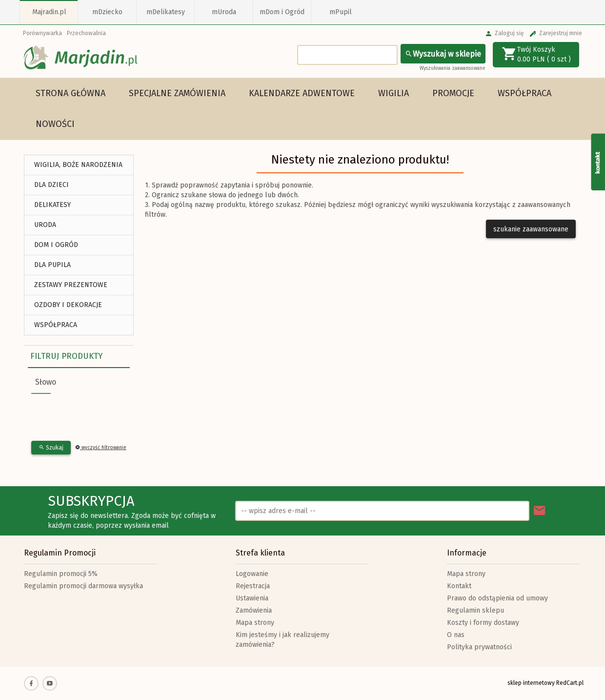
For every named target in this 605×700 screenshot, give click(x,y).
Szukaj (51, 448)
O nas (456, 635)
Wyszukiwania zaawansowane (453, 68)
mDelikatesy (166, 12)
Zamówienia (254, 610)
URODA (45, 225)
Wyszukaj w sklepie (443, 54)
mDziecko (107, 12)
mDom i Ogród (282, 12)
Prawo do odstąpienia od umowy (497, 598)
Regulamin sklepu (475, 610)
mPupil (341, 12)
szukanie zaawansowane (531, 229)
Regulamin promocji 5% (61, 574)
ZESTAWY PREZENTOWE (71, 285)
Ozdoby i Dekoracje (68, 305)
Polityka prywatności (479, 647)
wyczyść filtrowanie (101, 448)
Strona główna (71, 93)
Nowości (55, 124)
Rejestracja (253, 586)
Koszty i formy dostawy (483, 623)
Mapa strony (255, 623)
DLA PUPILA (52, 265)
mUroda (224, 12)
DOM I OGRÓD (56, 245)
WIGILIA (393, 93)
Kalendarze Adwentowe (302, 93)
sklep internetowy (531, 683)
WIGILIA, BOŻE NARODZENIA (78, 165)
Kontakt (459, 586)
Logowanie (252, 574)
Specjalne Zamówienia (177, 93)
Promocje (453, 93)
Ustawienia (252, 598)
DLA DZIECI (51, 185)
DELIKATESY (52, 205)
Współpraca (524, 93)
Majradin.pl (49, 12)
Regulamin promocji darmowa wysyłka (83, 586)
